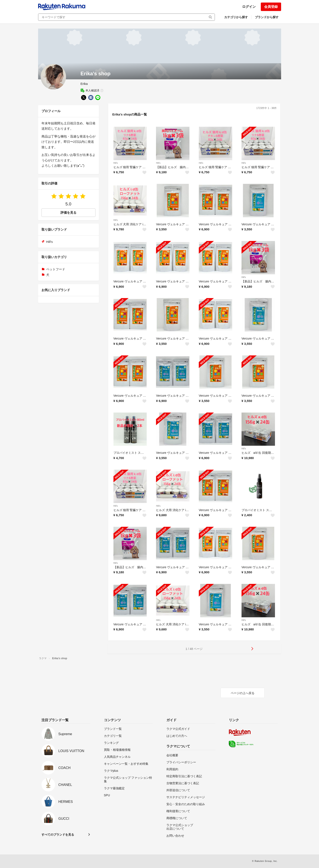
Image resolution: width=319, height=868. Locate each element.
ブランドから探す (267, 17)
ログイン (249, 7)
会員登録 (271, 7)
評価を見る (68, 213)
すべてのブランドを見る (58, 835)
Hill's (116, 163)
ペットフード (56, 269)
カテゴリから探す (236, 17)
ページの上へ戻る (243, 693)
